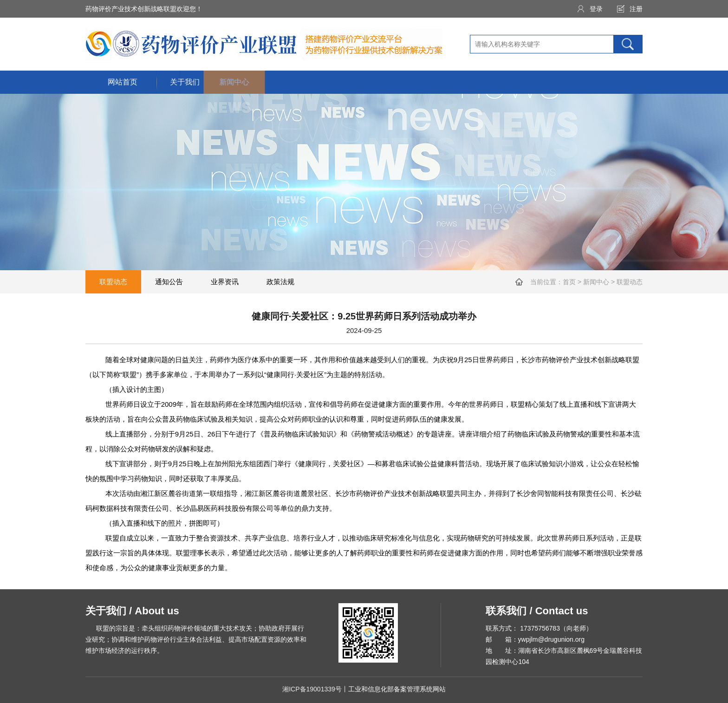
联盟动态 (113, 282)
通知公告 (169, 282)
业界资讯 (225, 282)
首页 (569, 282)
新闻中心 (596, 282)
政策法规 (280, 282)
